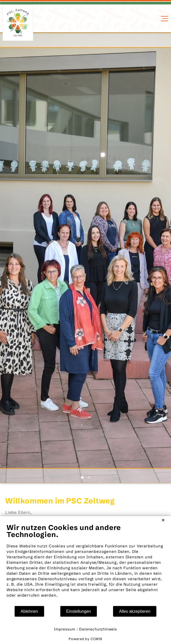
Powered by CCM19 (85, 639)
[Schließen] (163, 520)
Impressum (64, 629)
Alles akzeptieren (135, 611)
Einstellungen (79, 611)
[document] (85, 564)
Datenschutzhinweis (98, 629)
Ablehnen (29, 611)
